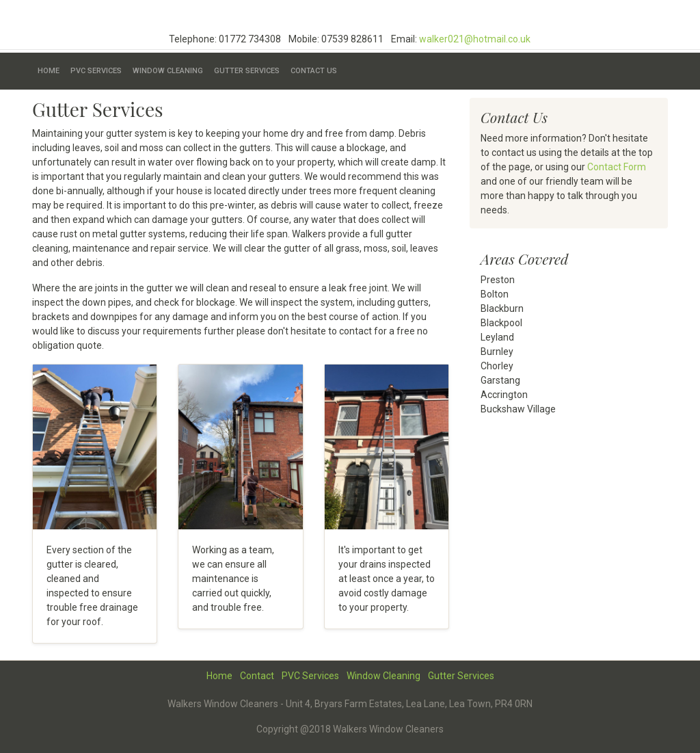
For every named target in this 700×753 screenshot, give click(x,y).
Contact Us (314, 71)
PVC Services (96, 71)
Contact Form (617, 167)
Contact (257, 676)
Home (49, 71)
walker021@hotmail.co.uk (475, 39)
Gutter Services (247, 71)
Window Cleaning (168, 71)
